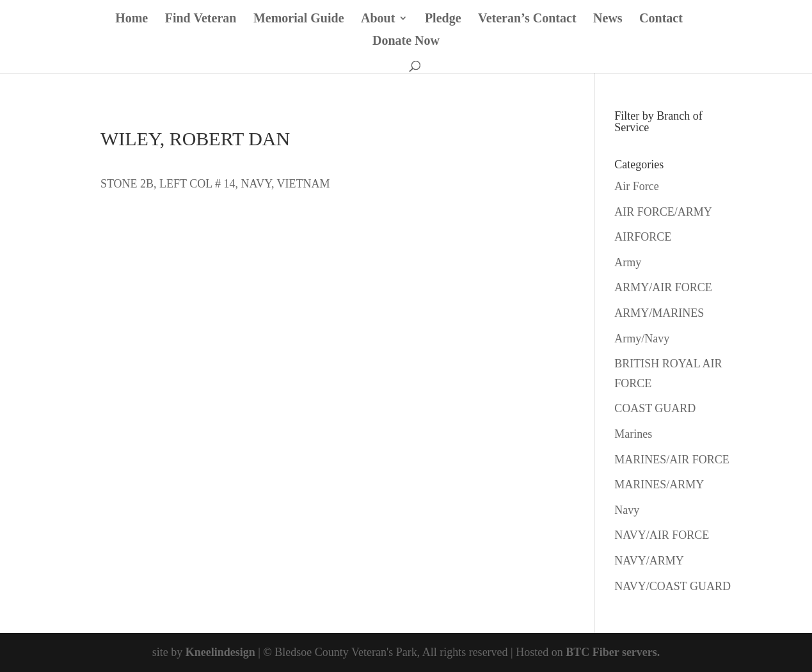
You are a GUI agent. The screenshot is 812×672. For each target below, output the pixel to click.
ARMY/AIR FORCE (663, 287)
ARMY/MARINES (659, 313)
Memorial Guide (299, 19)
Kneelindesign (220, 652)
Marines (633, 434)
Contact (661, 19)
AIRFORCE (643, 237)
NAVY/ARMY (649, 561)
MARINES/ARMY (659, 484)
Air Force (636, 186)
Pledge (443, 19)
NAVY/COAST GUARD (673, 586)
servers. (639, 652)
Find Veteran (201, 19)
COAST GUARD (655, 408)
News (608, 19)
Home (131, 19)
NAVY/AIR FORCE (662, 535)
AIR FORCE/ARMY (663, 212)
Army (628, 262)
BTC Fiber (592, 652)
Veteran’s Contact (527, 19)
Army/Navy (642, 339)
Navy (627, 510)
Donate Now (406, 42)
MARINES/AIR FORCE (672, 460)
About (378, 19)
